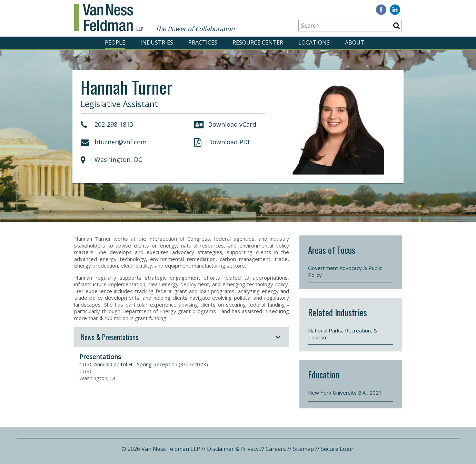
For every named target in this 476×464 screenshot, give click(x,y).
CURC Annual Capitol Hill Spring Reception (128, 364)
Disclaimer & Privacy (233, 449)
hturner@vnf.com (114, 142)
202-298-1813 (107, 124)
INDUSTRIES (157, 42)
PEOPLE (115, 42)
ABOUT (355, 42)
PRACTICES (203, 42)
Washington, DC (111, 159)
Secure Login (338, 449)
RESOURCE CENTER (258, 42)
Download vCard (225, 124)
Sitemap (303, 449)
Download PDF (223, 142)
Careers (276, 449)
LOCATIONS (314, 42)
